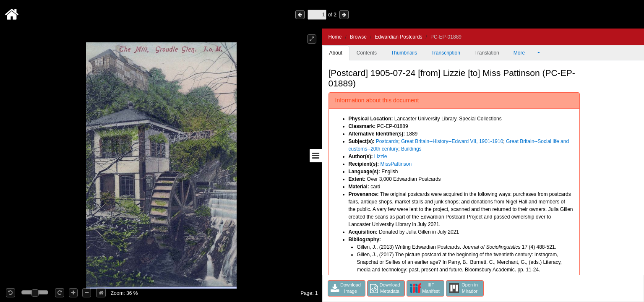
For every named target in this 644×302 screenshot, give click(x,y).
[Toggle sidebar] (316, 156)
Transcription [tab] (446, 53)
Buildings (411, 149)
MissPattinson (396, 164)
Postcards (387, 141)
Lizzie (381, 156)
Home (335, 37)
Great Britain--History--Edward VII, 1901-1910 (452, 141)
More (525, 53)
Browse (358, 37)
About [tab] (336, 53)
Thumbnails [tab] (404, 53)
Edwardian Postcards (398, 37)
